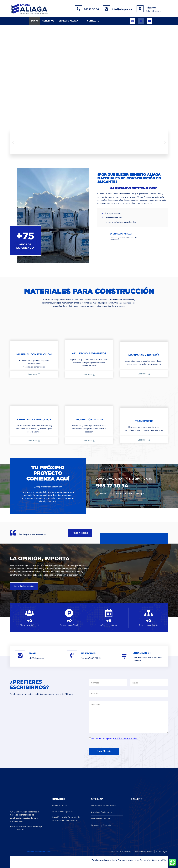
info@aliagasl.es (122, 9)
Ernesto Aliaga (68, 21)
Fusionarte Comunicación (39, 851)
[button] (13, 143)
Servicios (48, 21)
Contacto (93, 21)
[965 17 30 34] (78, 9)
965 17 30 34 (91, 9)
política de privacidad (126, 738)
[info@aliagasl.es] (106, 9)
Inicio (34, 21)
